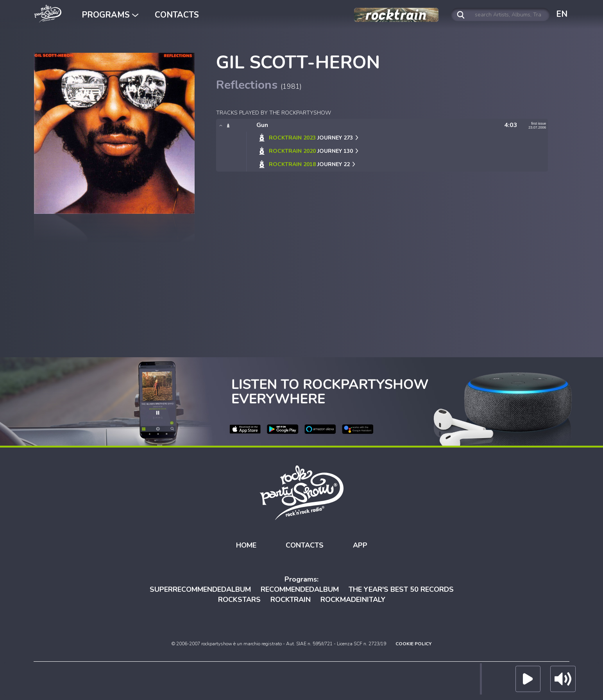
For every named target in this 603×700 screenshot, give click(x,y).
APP (360, 545)
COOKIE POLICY (413, 644)
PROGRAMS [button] (110, 15)
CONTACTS (177, 15)
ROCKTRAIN (291, 599)
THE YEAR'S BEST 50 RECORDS (401, 589)
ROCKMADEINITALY (353, 599)
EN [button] (562, 14)
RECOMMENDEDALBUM (300, 589)
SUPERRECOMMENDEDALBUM (200, 589)
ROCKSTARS (239, 599)
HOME (246, 545)
